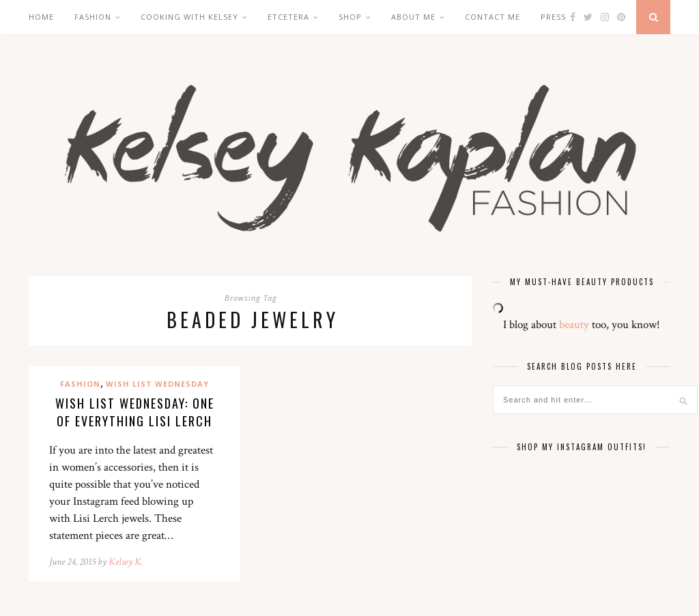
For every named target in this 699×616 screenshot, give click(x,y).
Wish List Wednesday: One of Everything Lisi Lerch (135, 412)
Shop (350, 17)
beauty (574, 325)
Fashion (93, 17)
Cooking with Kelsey (189, 17)
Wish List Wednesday (157, 384)
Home (41, 17)
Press (553, 17)
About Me (413, 17)
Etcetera (288, 17)
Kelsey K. (126, 562)
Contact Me (493, 17)
